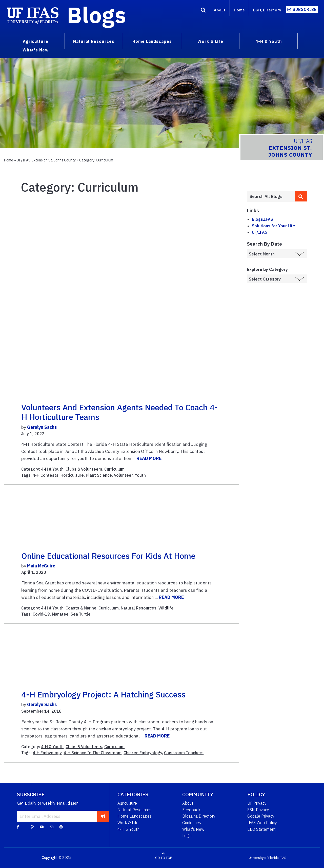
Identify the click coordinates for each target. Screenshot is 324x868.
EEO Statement (261, 829)
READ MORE (149, 458)
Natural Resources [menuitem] (94, 41)
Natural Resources (139, 608)
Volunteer (123, 475)
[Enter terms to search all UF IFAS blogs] (271, 196)
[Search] (203, 11)
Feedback (191, 810)
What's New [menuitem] (36, 50)
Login (187, 836)
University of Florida (264, 858)
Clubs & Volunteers (84, 469)
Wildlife (166, 608)
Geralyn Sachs (42, 427)
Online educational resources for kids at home (108, 556)
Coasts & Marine (81, 608)
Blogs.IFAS (262, 219)
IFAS (283, 858)
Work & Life (128, 823)
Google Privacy (261, 816)
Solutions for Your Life (274, 226)
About (220, 10)
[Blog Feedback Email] (52, 827)
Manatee (60, 614)
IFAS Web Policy (262, 823)
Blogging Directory (199, 816)
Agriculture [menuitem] (36, 41)
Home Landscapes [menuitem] (152, 41)
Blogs (97, 15)
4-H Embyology (47, 753)
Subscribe (305, 9)
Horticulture (72, 475)
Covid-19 (41, 614)
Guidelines (192, 823)
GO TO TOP (164, 858)
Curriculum (114, 469)
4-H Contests (46, 475)
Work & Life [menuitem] (210, 41)
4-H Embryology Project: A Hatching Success (103, 694)
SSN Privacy (258, 810)
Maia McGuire (41, 566)
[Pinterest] (32, 827)
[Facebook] (18, 827)
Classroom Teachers (184, 753)
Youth (140, 475)
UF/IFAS (260, 232)
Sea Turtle (81, 614)
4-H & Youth (52, 469)
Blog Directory (267, 10)
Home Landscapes (135, 816)
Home (239, 10)
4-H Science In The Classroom (93, 753)
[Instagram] (61, 827)
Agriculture (127, 803)
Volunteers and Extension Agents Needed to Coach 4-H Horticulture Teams (119, 412)
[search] (301, 196)
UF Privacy (257, 803)
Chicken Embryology (143, 753)
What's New (193, 829)
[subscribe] (103, 816)
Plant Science (99, 475)
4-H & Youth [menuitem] (269, 41)
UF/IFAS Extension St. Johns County (46, 160)
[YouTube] (42, 827)
